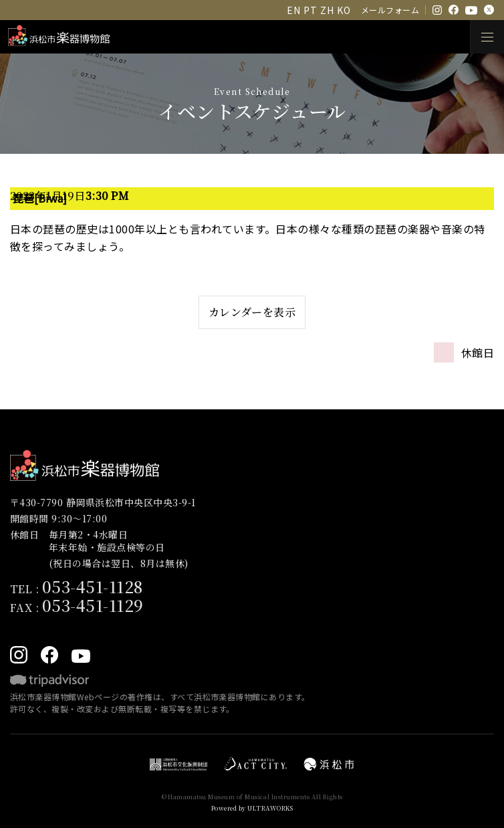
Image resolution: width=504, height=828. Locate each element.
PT (310, 10)
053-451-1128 (93, 586)
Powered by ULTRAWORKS (252, 808)
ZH (327, 10)
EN (293, 10)
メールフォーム (390, 10)
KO (344, 10)
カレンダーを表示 (252, 312)
